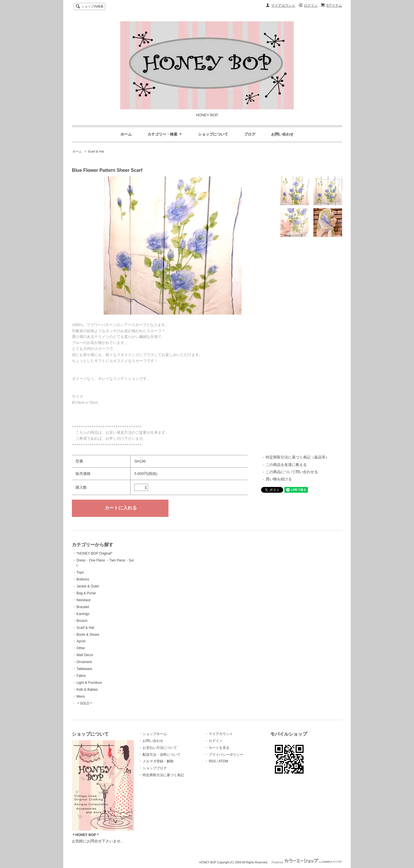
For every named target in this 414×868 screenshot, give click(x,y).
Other (81, 648)
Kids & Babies (87, 690)
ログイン (311, 5)
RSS (212, 761)
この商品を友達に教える (286, 465)
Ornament (84, 662)
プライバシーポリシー (226, 755)
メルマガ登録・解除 (158, 761)
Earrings (83, 614)
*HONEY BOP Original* (94, 553)
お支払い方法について (160, 748)
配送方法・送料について (162, 755)
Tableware (84, 669)
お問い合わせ (282, 134)
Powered (307, 862)
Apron (81, 641)
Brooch (82, 621)
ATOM (223, 761)
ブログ (250, 134)
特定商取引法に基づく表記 (163, 775)
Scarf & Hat (96, 151)
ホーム (126, 134)
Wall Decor (85, 655)
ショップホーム (155, 734)
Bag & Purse (86, 593)
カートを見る (219, 748)
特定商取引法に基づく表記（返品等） (297, 457)
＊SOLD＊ (85, 703)
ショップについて (213, 134)
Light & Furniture (89, 683)
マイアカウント (283, 5)
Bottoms (83, 579)
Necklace (84, 600)
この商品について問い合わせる (292, 472)
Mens (81, 696)
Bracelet (83, 607)
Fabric (81, 676)
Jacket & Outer (88, 586)
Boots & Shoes (88, 635)
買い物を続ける (279, 479)
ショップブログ (155, 768)
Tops (80, 572)
